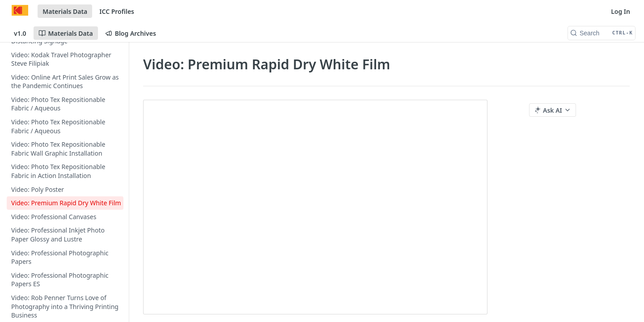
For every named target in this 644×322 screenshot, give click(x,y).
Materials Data (65, 11)
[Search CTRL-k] (602, 33)
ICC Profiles (117, 11)
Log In (621, 11)
